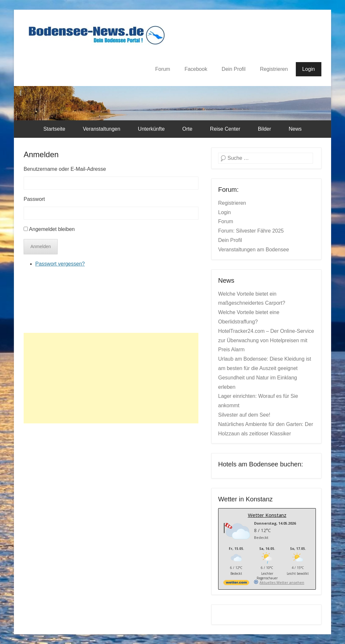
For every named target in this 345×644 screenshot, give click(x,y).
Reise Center (225, 129)
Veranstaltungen (102, 129)
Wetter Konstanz (267, 515)
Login (309, 69)
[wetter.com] (236, 584)
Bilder (265, 129)
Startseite (54, 129)
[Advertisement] (111, 378)
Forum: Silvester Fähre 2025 (251, 231)
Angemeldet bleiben (52, 229)
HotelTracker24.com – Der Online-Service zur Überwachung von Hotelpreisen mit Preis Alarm (266, 340)
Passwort (34, 199)
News (295, 129)
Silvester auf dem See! (244, 415)
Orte (187, 129)
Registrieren (274, 69)
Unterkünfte (151, 129)
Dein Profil (234, 69)
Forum (162, 69)
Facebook (196, 69)
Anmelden (41, 154)
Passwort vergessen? (60, 264)
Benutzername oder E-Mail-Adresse (65, 169)
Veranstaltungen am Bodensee (254, 250)
